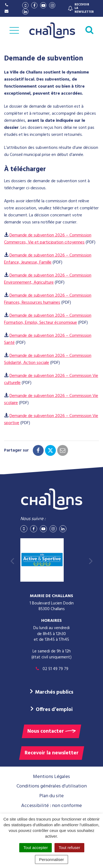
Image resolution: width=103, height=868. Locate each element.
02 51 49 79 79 (51, 669)
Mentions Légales (51, 777)
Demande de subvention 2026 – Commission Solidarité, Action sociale (48, 359)
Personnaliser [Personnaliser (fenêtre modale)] (51, 859)
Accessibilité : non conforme (51, 806)
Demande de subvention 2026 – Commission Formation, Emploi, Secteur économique (48, 319)
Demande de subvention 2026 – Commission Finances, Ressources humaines (48, 299)
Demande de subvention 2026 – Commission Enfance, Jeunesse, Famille (48, 259)
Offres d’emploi (54, 710)
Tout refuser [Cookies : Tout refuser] (69, 848)
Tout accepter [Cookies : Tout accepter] (36, 848)
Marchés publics (54, 692)
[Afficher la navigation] (14, 30)
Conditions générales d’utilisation (52, 786)
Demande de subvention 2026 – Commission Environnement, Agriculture (48, 279)
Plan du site (51, 796)
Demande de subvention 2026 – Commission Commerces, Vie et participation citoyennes (48, 239)
